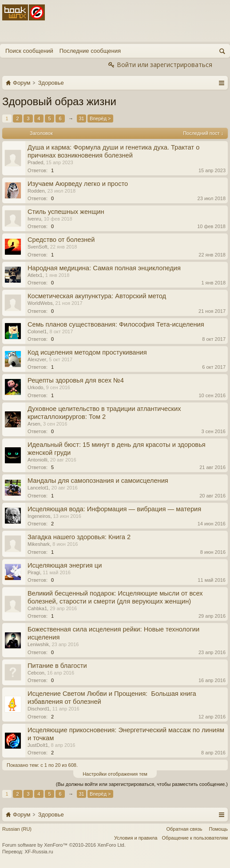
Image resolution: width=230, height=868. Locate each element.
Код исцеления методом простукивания (87, 352)
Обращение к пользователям (195, 838)
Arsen (34, 424)
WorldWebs (40, 303)
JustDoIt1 (38, 745)
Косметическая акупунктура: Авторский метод (97, 296)
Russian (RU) (17, 829)
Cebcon (36, 673)
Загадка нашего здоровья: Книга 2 (79, 537)
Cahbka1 (37, 608)
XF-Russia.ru (39, 852)
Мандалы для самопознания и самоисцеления (98, 481)
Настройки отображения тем (115, 774)
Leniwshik (38, 644)
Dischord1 (39, 709)
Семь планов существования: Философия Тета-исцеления (116, 324)
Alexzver (37, 359)
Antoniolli (38, 460)
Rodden (36, 191)
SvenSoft (38, 247)
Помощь (219, 829)
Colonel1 (37, 331)
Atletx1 (35, 275)
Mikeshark (39, 544)
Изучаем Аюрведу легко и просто (78, 184)
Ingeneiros (39, 516)
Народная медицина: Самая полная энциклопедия (104, 268)
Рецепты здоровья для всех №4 (76, 380)
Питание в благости (57, 666)
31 (81, 118)
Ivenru (34, 219)
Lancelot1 (38, 488)
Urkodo (35, 387)
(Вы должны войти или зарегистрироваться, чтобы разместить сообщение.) (142, 784)
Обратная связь (184, 829)
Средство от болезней (61, 240)
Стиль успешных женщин (66, 212)
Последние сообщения (90, 51)
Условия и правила (136, 838)
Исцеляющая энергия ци (65, 565)
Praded (35, 162)
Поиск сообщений (29, 51)
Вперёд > (100, 118)
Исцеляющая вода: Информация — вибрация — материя (114, 509)
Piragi (34, 572)
